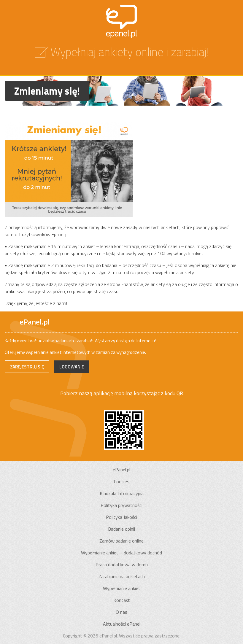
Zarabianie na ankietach (122, 576)
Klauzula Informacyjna (122, 493)
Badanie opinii (121, 529)
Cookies (122, 481)
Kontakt (122, 600)
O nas (121, 612)
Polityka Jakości (121, 517)
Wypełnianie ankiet (122, 588)
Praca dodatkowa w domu (122, 565)
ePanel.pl (121, 470)
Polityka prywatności (121, 505)
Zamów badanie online (121, 541)
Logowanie (72, 367)
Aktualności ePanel (122, 624)
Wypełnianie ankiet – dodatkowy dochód (121, 553)
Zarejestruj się (27, 367)
